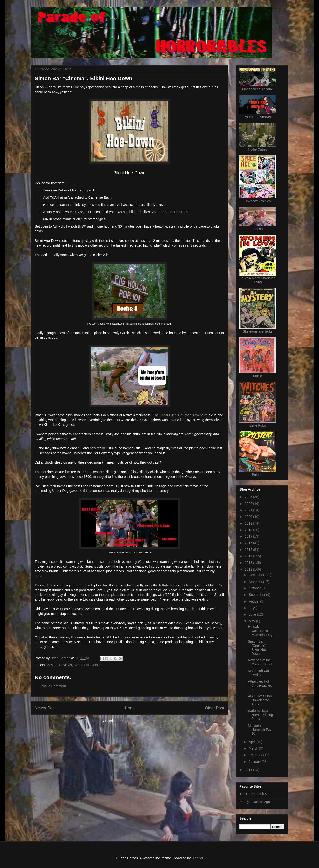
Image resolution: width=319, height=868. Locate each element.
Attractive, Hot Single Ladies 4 (260, 685)
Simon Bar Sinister (88, 665)
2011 (249, 770)
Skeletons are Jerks (258, 331)
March (254, 748)
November (257, 582)
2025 (249, 497)
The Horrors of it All (254, 794)
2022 (249, 504)
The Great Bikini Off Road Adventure (180, 415)
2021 (249, 510)
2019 (249, 523)
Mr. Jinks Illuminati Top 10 (259, 730)
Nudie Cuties (258, 149)
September (257, 595)
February (256, 755)
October (255, 588)
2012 (249, 569)
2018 (249, 530)
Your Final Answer (258, 117)
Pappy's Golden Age (255, 802)
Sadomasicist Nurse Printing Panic (260, 715)
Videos (258, 229)
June (253, 614)
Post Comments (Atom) (140, 721)
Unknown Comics (258, 201)
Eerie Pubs (258, 425)
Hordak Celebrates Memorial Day (260, 631)
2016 (249, 543)
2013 (249, 563)
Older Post (215, 708)
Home (130, 708)
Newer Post (45, 708)
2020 (249, 517)
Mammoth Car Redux (259, 673)
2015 (249, 550)
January (255, 762)
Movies (52, 665)
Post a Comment (53, 686)
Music (258, 376)
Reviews (65, 665)
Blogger (197, 858)
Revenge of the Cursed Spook (260, 662)
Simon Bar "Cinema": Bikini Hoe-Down (258, 647)
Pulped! (257, 475)
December (257, 575)
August (254, 601)
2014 (249, 556)
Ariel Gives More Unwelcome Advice (260, 700)
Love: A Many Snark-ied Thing (258, 280)
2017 (249, 536)
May (252, 621)
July (252, 608)
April (253, 742)
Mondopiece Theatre (258, 89)
